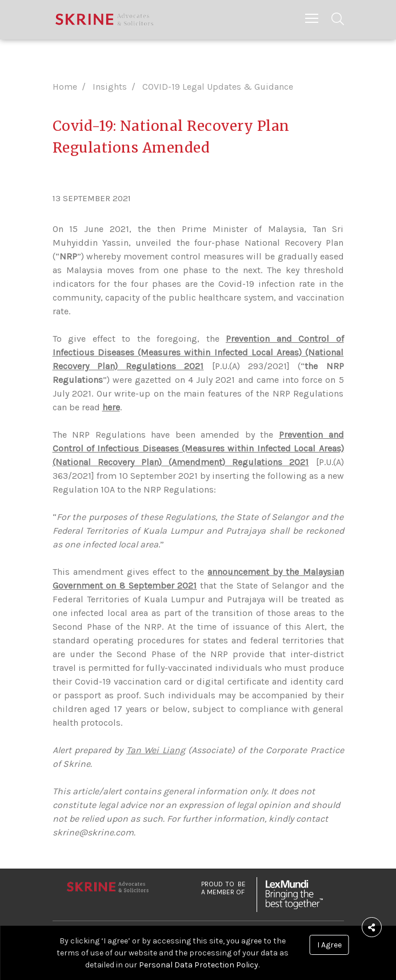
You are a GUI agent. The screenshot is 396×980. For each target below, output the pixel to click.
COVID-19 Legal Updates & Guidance (218, 87)
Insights (110, 87)
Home (65, 87)
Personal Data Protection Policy (199, 965)
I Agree (329, 945)
